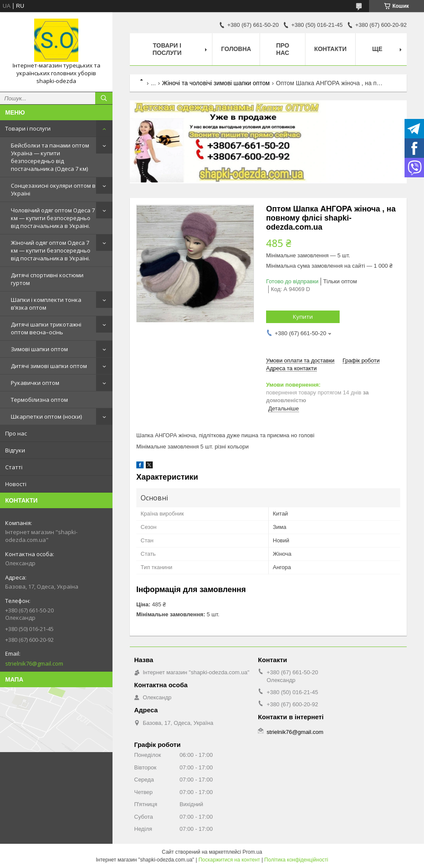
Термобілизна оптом (39, 400)
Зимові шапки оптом (39, 349)
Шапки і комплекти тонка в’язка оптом (46, 304)
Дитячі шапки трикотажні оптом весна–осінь (46, 328)
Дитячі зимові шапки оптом (49, 366)
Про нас (16, 433)
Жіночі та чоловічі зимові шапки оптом (216, 83)
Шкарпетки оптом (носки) (46, 416)
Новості (16, 484)
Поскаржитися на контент (229, 860)
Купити (303, 317)
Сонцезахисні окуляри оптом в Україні (53, 189)
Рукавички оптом (35, 383)
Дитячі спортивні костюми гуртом (47, 279)
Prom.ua (252, 852)
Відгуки (15, 450)
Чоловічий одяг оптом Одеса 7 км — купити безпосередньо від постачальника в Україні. (53, 218)
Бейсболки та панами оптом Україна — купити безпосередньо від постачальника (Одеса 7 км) (50, 157)
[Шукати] (104, 98)
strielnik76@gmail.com (34, 663)
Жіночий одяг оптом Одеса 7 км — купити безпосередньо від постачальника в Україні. (51, 250)
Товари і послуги (28, 128)
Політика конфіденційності (296, 860)
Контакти (330, 49)
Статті (14, 467)
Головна (236, 49)
